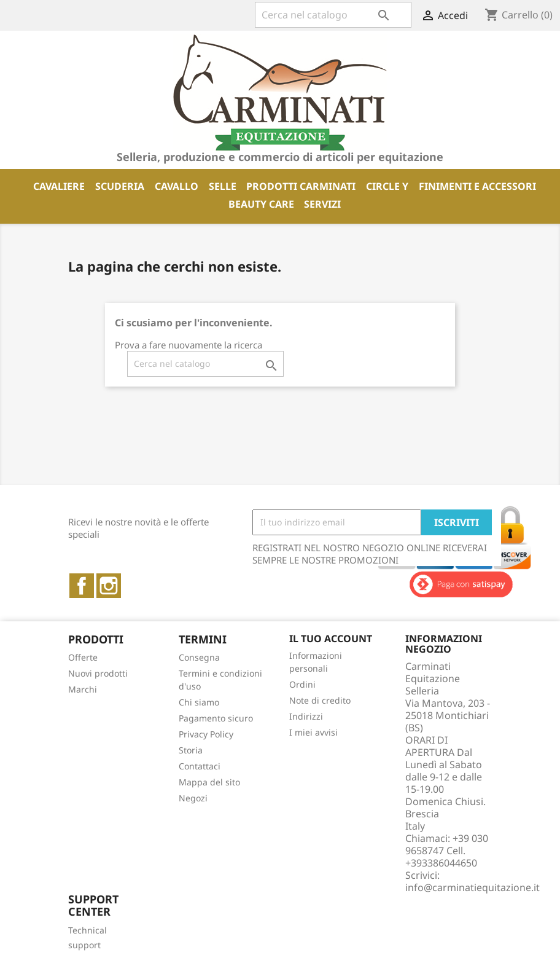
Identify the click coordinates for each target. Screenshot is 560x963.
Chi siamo (199, 702)
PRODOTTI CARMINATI (301, 186)
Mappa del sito (209, 782)
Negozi (193, 798)
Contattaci (200, 766)
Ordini (302, 684)
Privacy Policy (206, 734)
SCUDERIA (120, 186)
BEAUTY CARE (261, 204)
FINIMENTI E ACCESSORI (477, 186)
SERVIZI (322, 204)
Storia (191, 750)
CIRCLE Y (387, 186)
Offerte (83, 657)
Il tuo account (331, 639)
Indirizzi (306, 716)
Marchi (83, 689)
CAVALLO (177, 186)
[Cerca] (333, 15)
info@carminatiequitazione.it (472, 887)
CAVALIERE (59, 186)
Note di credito (320, 700)
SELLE (223, 186)
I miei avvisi (313, 732)
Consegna (199, 657)
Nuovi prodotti (98, 673)
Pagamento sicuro (216, 718)
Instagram (109, 586)
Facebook (82, 586)
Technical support (87, 937)
